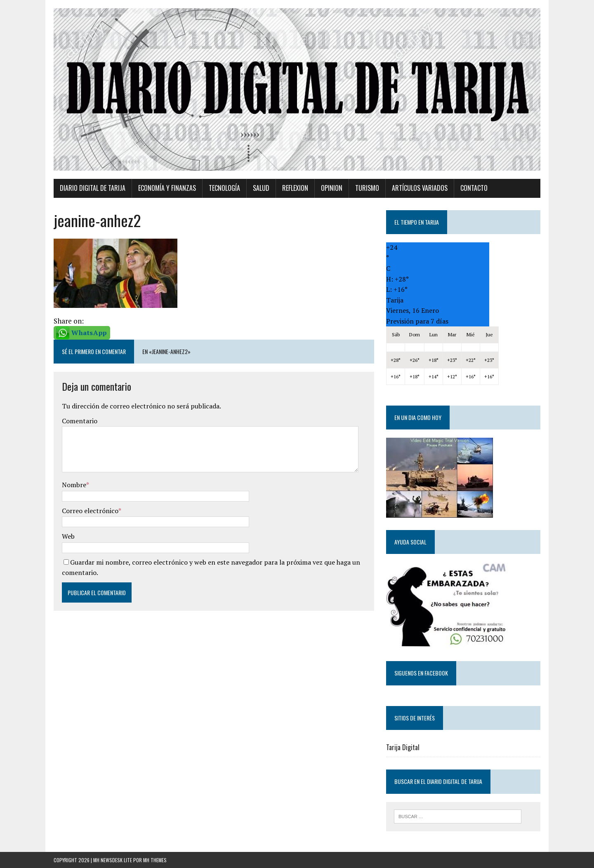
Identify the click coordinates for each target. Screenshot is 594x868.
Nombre (74, 485)
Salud (261, 188)
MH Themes (155, 860)
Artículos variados (420, 188)
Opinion (332, 188)
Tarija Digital (403, 747)
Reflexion (295, 188)
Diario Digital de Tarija (93, 188)
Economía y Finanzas (167, 188)
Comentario (80, 421)
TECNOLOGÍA (224, 188)
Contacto (474, 188)
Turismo (367, 188)
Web (68, 536)
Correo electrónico (90, 511)
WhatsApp (89, 333)
